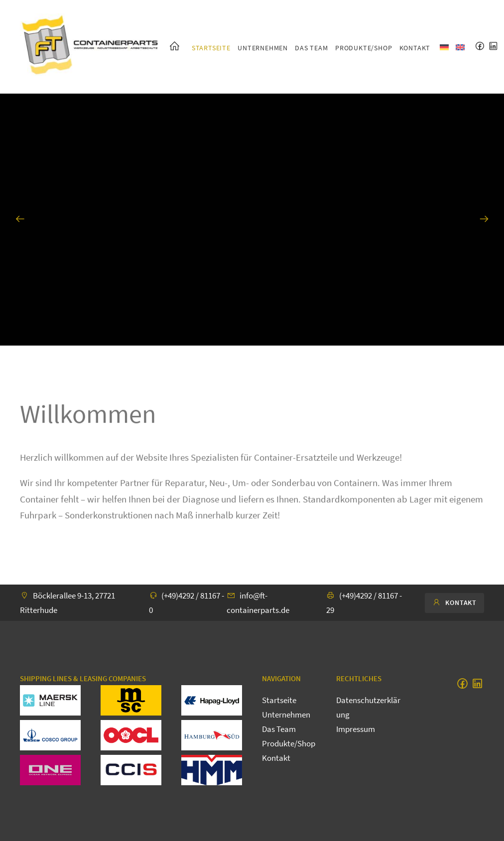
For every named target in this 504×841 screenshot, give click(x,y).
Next (484, 223)
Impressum (356, 729)
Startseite (211, 48)
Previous (20, 223)
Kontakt (415, 48)
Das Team (311, 48)
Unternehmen (263, 48)
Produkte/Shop (364, 48)
